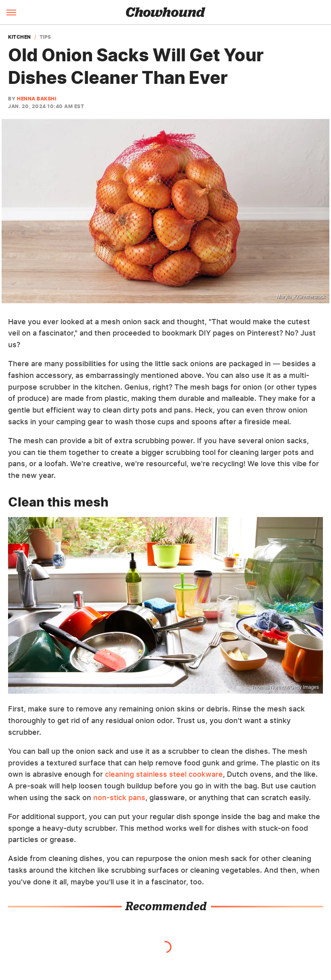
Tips (45, 37)
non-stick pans (119, 798)
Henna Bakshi (37, 99)
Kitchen (20, 37)
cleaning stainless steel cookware (164, 774)
